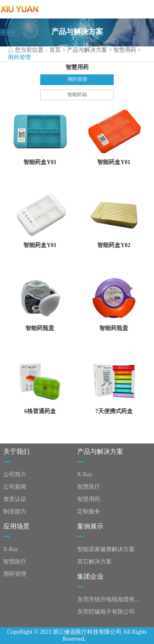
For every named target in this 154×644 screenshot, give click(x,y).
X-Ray (85, 474)
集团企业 (90, 576)
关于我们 (16, 451)
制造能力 (15, 511)
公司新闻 (15, 487)
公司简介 (15, 474)
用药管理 (77, 79)
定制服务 (89, 511)
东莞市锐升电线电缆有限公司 (110, 599)
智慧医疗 (89, 487)
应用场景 (16, 526)
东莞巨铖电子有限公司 (106, 612)
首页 (55, 50)
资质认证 (15, 499)
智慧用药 (125, 50)
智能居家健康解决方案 (106, 549)
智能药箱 (77, 95)
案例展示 (90, 526)
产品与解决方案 (87, 50)
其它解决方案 (94, 562)
